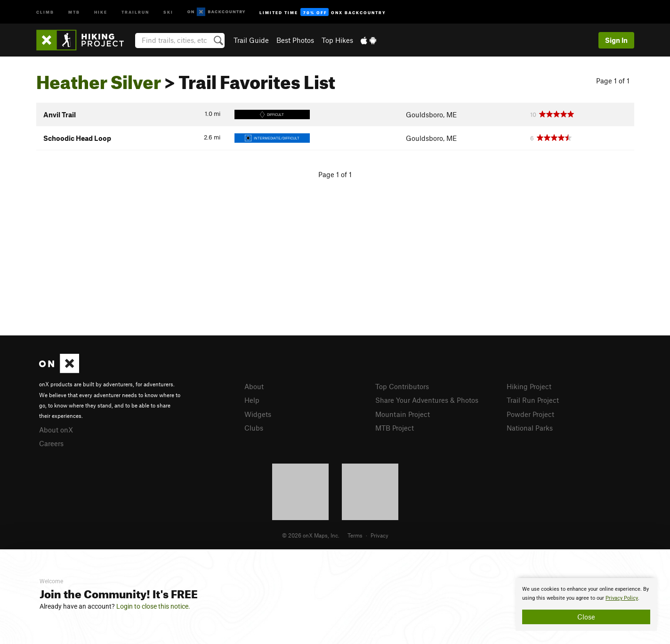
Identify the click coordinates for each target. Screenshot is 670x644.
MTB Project (395, 428)
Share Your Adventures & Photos (427, 400)
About (254, 386)
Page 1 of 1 (613, 81)
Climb (45, 12)
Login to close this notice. (153, 606)
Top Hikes (337, 40)
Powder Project (530, 414)
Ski (168, 12)
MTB (74, 12)
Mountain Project (403, 414)
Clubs (254, 428)
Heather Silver (99, 79)
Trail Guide (251, 40)
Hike (101, 12)
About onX (56, 430)
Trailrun (135, 12)
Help (252, 400)
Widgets (258, 414)
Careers (51, 443)
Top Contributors (402, 386)
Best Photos (295, 40)
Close (586, 617)
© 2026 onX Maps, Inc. (311, 535)
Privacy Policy (622, 598)
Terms (355, 535)
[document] (586, 604)
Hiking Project (529, 386)
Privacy (379, 535)
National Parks (530, 428)
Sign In (616, 40)
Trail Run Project (533, 400)
